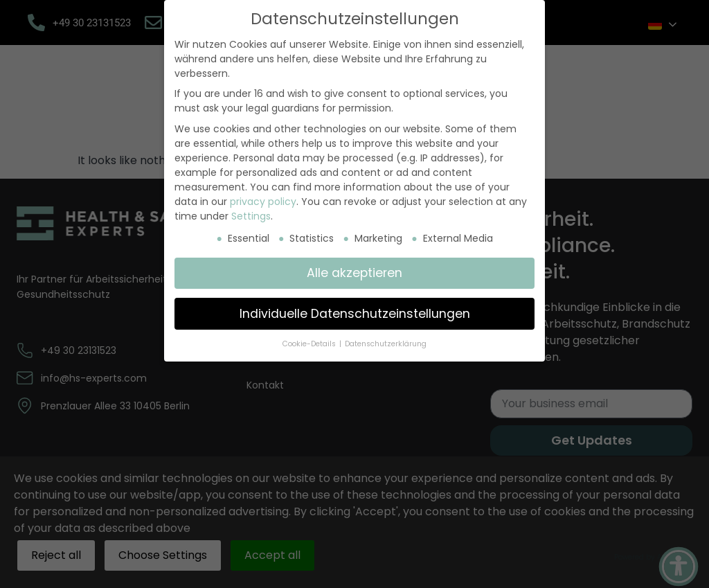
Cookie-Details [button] (310, 344)
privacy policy (263, 202)
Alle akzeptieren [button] (354, 273)
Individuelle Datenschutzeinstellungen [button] (355, 314)
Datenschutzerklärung (386, 344)
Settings (251, 216)
